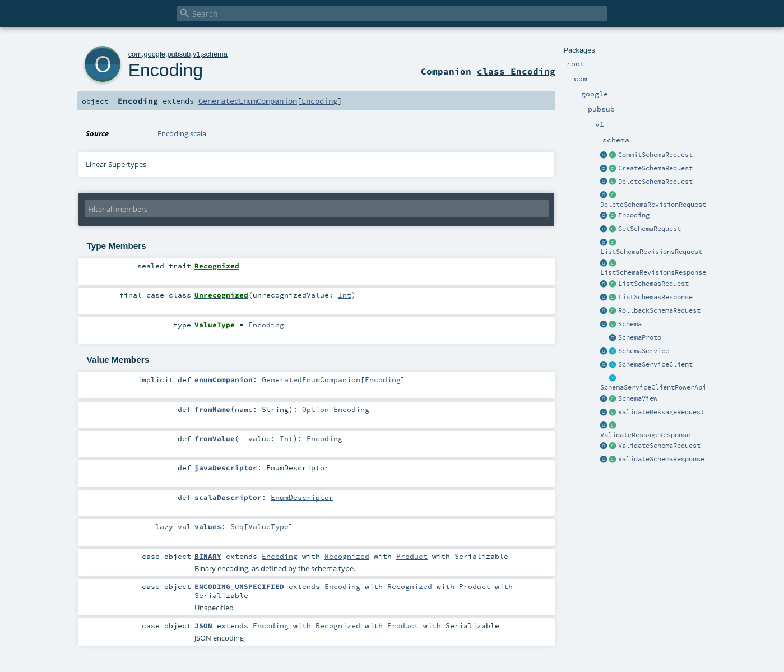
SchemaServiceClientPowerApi (653, 387)
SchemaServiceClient (655, 364)
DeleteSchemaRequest (655, 182)
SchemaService (644, 351)
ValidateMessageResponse (645, 435)
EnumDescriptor (302, 497)
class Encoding (516, 71)
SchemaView (638, 398)
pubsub (179, 54)
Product (412, 556)
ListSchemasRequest (653, 284)
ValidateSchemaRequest (659, 446)
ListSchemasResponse (655, 297)
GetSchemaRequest (650, 229)
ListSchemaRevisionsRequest (651, 252)
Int (345, 295)
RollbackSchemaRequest (659, 310)
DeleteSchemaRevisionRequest (653, 205)
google (154, 54)
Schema (630, 324)
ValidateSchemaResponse (661, 459)
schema (215, 54)
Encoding (634, 215)
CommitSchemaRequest (655, 155)
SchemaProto (640, 337)
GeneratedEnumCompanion (248, 101)
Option (316, 409)
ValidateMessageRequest (661, 412)
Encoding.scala (182, 133)
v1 (197, 54)
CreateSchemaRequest (655, 168)
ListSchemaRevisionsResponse (653, 272)
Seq (237, 526)
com (135, 54)
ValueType (268, 526)
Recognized (347, 556)
